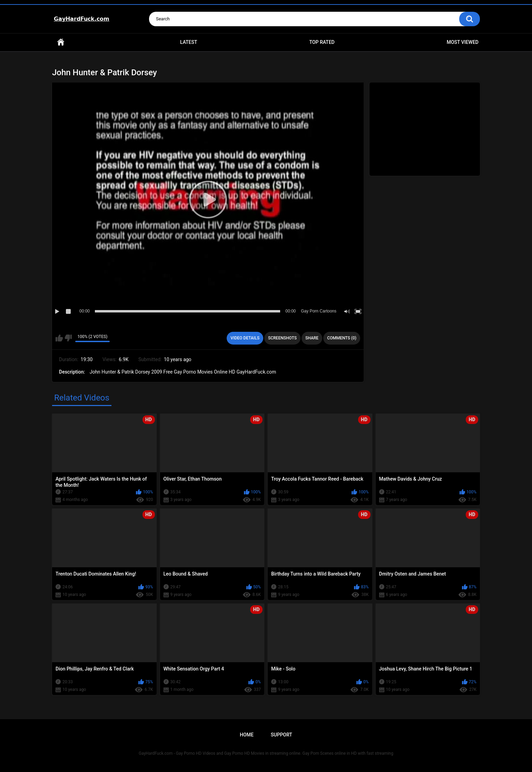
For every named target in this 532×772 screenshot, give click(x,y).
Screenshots (282, 338)
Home (61, 42)
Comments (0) (342, 338)
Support (282, 735)
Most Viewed (463, 42)
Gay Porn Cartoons (319, 311)
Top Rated (322, 42)
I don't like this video (68, 338)
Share (312, 338)
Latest (189, 42)
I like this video (59, 338)
